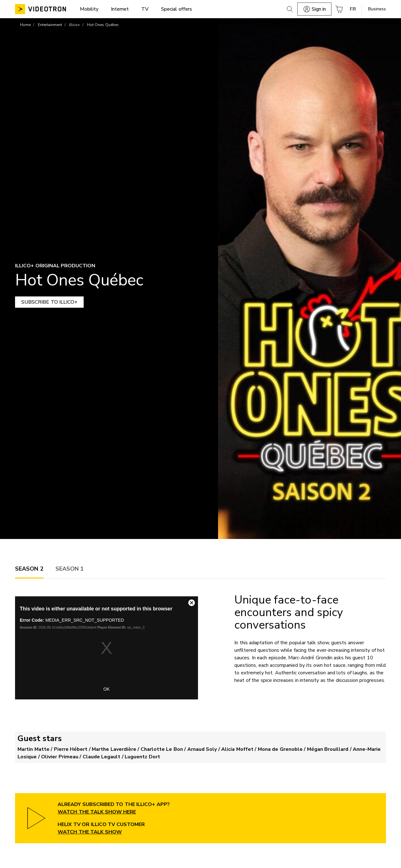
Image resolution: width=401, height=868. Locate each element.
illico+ (74, 25)
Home (25, 25)
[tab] (29, 569)
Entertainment (50, 25)
